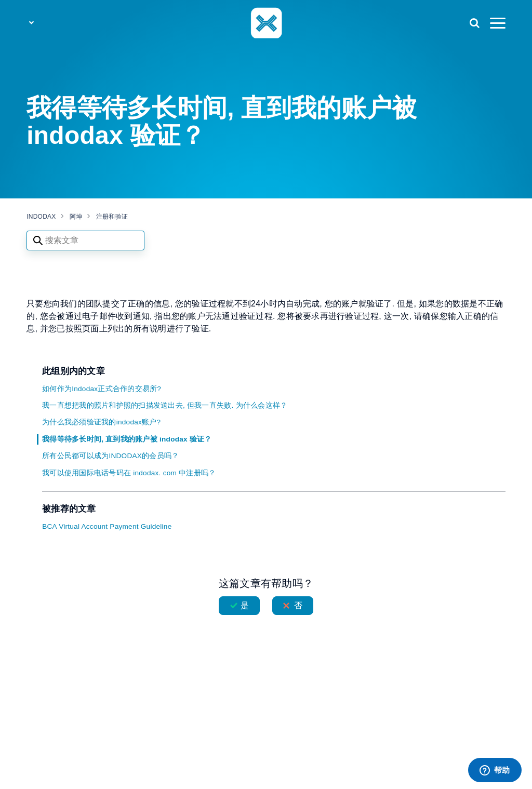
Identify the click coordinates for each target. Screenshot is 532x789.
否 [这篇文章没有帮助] (298, 605)
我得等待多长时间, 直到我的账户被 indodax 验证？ (127, 439)
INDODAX (41, 217)
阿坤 (76, 217)
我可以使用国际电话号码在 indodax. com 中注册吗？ (129, 473)
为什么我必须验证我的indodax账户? (101, 422)
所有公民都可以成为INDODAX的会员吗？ (110, 456)
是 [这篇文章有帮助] (245, 605)
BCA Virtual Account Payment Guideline (107, 526)
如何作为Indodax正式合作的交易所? (102, 389)
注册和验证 (112, 217)
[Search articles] (85, 240)
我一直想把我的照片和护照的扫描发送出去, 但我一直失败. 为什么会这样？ (165, 405)
